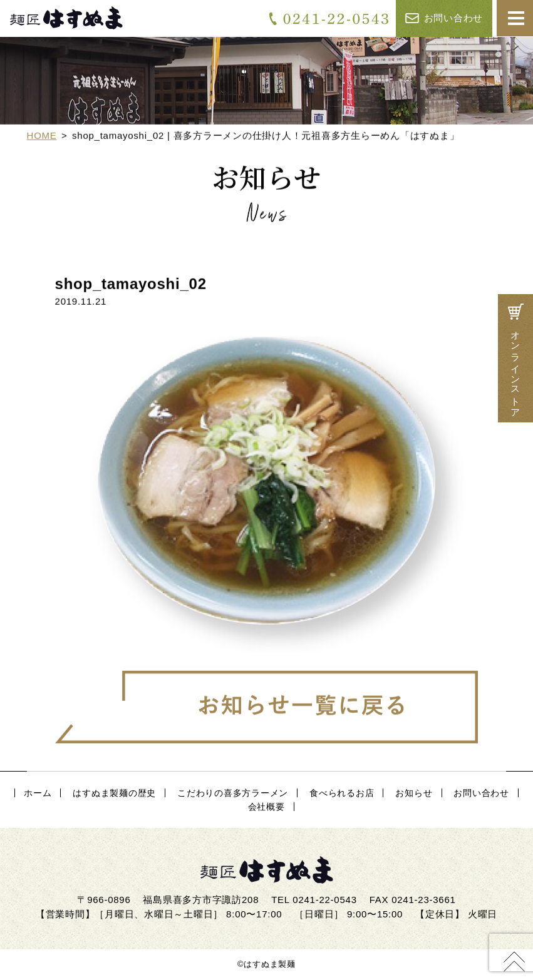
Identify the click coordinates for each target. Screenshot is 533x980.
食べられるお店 (342, 793)
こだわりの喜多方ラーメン (233, 793)
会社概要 (266, 807)
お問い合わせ (444, 18)
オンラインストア (515, 359)
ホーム (38, 793)
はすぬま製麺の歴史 (114, 793)
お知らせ (414, 793)
